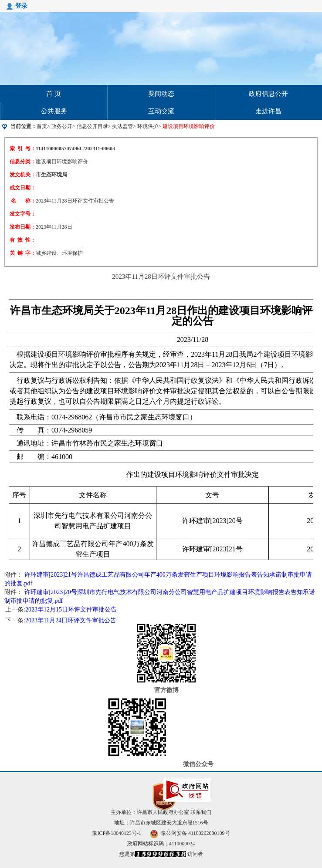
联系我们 (201, 812)
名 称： (23, 201)
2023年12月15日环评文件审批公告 (71, 610)
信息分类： (23, 162)
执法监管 (122, 126)
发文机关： (23, 175)
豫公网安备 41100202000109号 (190, 833)
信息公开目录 (92, 126)
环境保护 (148, 126)
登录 (21, 6)
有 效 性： (23, 240)
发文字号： (23, 214)
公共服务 (54, 111)
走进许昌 (268, 111)
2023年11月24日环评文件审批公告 (71, 620)
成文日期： (23, 188)
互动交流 (161, 111)
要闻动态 (161, 94)
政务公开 (62, 126)
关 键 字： (23, 253)
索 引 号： (23, 149)
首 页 (54, 94)
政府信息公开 (268, 94)
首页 (42, 126)
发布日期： (23, 227)
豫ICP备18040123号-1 (117, 833)
